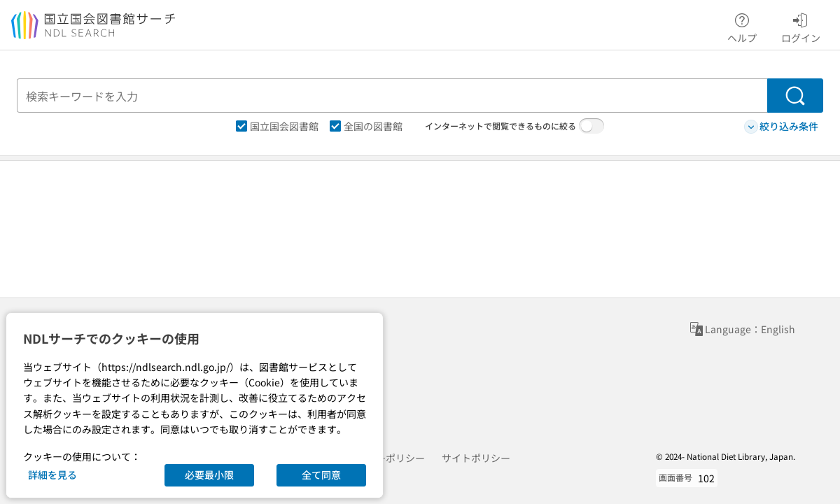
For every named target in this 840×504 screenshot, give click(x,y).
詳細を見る (52, 475)
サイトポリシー (476, 458)
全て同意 (321, 475)
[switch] (591, 126)
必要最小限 (209, 475)
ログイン (801, 26)
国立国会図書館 (277, 126)
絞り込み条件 (781, 126)
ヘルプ (742, 26)
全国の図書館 (366, 126)
